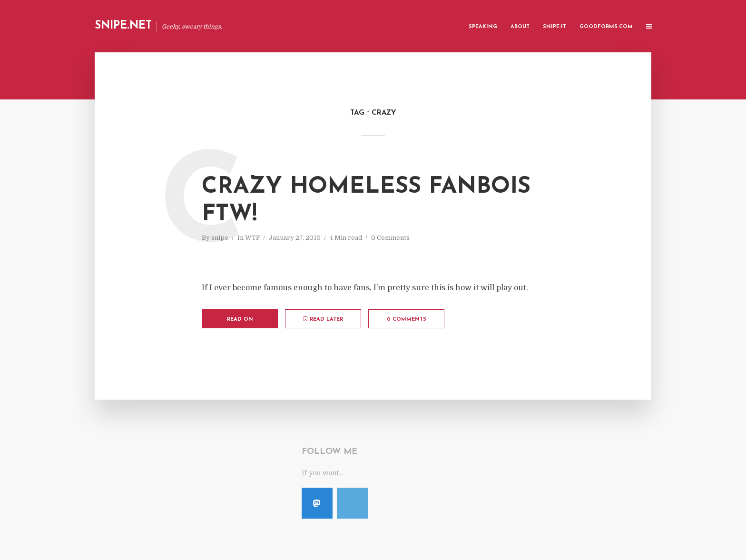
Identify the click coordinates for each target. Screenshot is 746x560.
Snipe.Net (123, 26)
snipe (220, 238)
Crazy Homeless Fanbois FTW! (366, 201)
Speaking (483, 27)
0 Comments (390, 238)
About (520, 27)
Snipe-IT (555, 27)
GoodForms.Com (606, 27)
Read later (323, 319)
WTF (252, 238)
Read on (240, 319)
